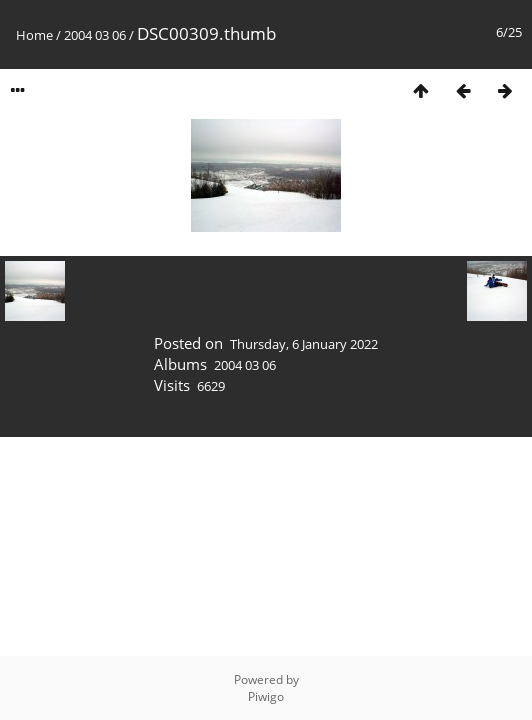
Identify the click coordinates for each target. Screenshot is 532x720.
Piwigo (266, 696)
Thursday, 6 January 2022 (304, 344)
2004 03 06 (95, 35)
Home (34, 35)
